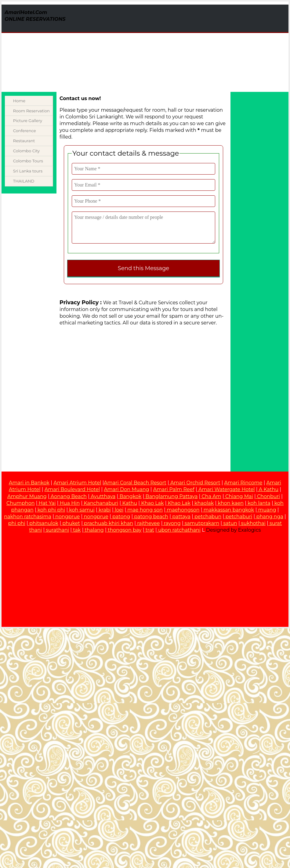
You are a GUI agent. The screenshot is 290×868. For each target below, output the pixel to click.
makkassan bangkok (229, 510)
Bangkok (130, 496)
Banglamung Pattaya (172, 496)
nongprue (67, 517)
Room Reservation (31, 111)
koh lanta (259, 503)
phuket (71, 523)
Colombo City (26, 151)
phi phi (17, 523)
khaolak (204, 503)
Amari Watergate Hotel (226, 489)
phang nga (270, 517)
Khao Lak (152, 503)
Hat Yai (47, 503)
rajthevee (148, 523)
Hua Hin (70, 503)
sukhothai (253, 523)
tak (77, 530)
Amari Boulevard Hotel (72, 489)
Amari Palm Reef (174, 489)
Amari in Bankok (29, 483)
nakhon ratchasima (28, 517)
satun (230, 523)
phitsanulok (44, 523)
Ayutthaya (103, 496)
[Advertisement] (167, 47)
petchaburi (239, 517)
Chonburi (268, 496)
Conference (25, 131)
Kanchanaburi (101, 503)
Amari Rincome (243, 483)
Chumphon (20, 503)
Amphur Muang (27, 496)
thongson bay (125, 530)
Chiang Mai (239, 496)
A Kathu (269, 489)
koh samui (82, 510)
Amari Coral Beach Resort (135, 483)
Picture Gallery (28, 121)
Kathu (130, 503)
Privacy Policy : (81, 302)
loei (119, 510)
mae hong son (145, 510)
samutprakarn (202, 523)
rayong (172, 523)
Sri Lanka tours (28, 171)
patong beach (151, 517)
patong (121, 517)
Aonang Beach (69, 496)
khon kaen (231, 503)
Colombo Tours (28, 161)
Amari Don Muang (126, 489)
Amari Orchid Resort (195, 483)
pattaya (181, 517)
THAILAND (24, 181)
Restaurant (24, 141)
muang (267, 510)
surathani (58, 530)
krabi (105, 510)
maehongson (183, 510)
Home (19, 101)
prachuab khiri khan (109, 523)
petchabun (208, 517)
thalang (94, 530)
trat (150, 530)
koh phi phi (51, 510)
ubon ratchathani (179, 530)
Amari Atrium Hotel (77, 483)
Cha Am (212, 496)
